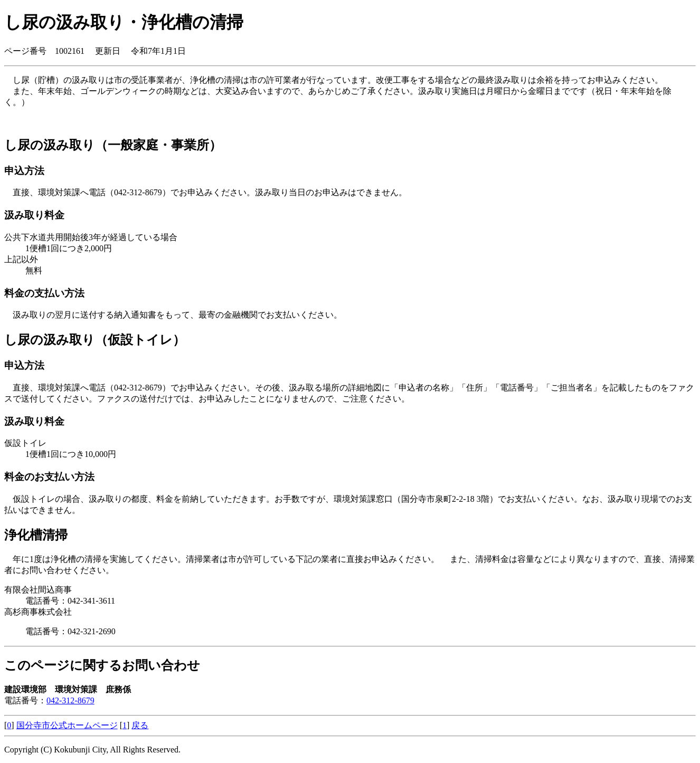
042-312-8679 (70, 700)
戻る (140, 725)
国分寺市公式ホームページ (67, 725)
